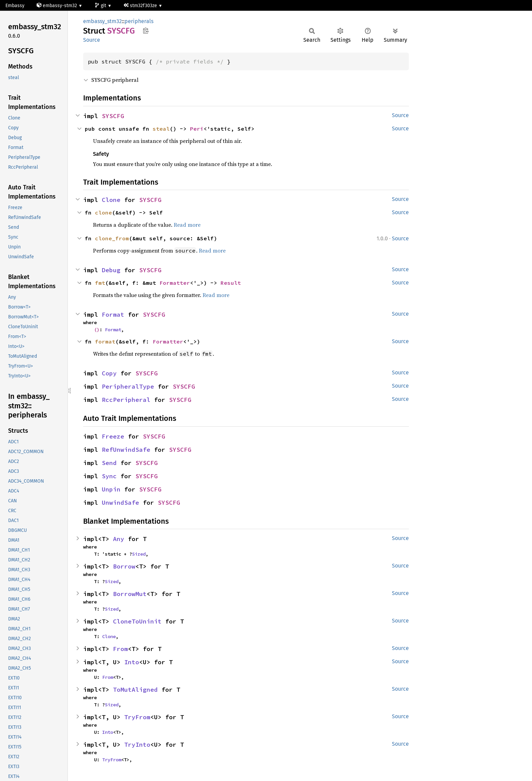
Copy (109, 373)
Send (109, 463)
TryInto (137, 745)
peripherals (139, 21)
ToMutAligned (135, 690)
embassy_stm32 (102, 21)
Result (231, 283)
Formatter (175, 283)
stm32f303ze (141, 6)
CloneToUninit (137, 621)
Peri (197, 129)
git (101, 6)
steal (161, 129)
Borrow (124, 566)
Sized (139, 554)
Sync (109, 476)
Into (132, 662)
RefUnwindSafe (126, 450)
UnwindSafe (120, 503)
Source (92, 40)
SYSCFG (113, 116)
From (120, 649)
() (97, 330)
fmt (100, 283)
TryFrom (137, 717)
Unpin (111, 489)
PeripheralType (128, 386)
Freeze (113, 436)
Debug (111, 270)
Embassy (15, 6)
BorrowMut (130, 594)
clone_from (112, 238)
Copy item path (146, 31)
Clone (111, 200)
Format (113, 314)
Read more (187, 225)
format (105, 341)
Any (119, 539)
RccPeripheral (126, 400)
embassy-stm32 (58, 6)
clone (103, 212)
